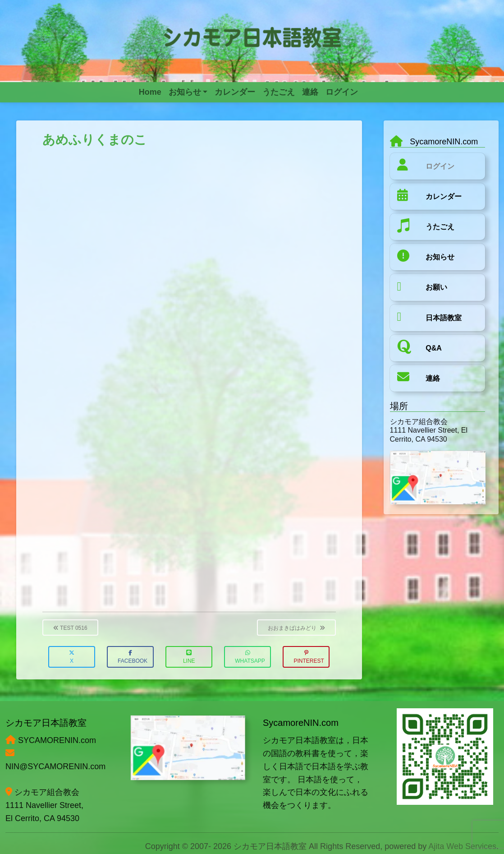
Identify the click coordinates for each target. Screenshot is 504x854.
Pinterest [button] (309, 657)
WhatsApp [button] (250, 657)
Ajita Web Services (462, 846)
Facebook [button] (133, 657)
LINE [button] (189, 657)
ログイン (440, 166)
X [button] (72, 657)
